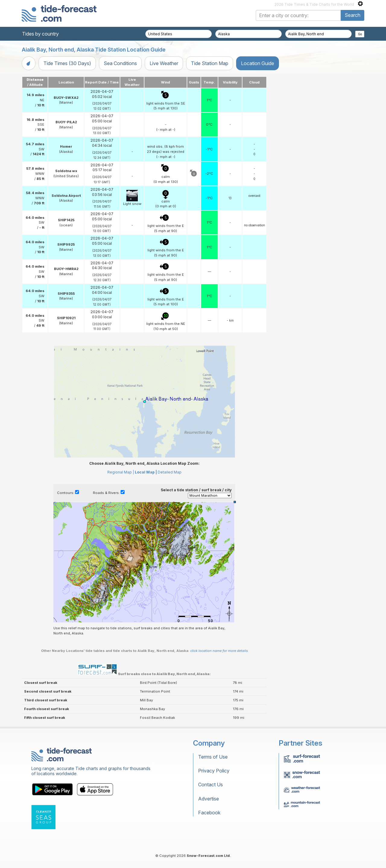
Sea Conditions (120, 63)
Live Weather (164, 63)
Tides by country (40, 34)
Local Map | (146, 472)
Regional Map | (121, 472)
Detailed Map (170, 472)
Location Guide (258, 63)
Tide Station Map (210, 63)
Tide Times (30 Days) (67, 63)
